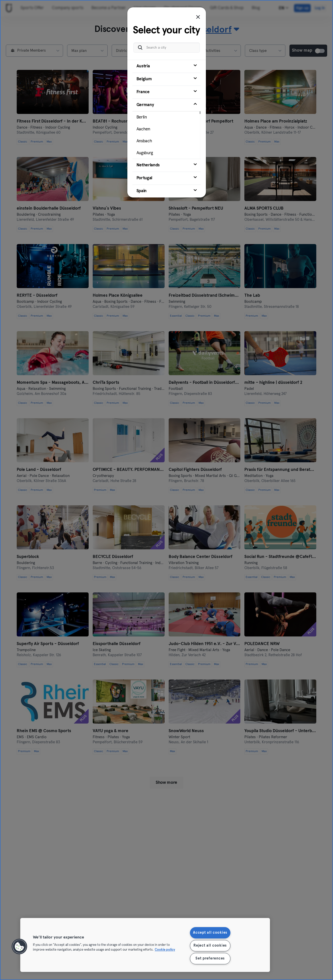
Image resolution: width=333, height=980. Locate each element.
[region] (145, 945)
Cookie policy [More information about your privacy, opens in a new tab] (165, 950)
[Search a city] (167, 45)
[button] (19, 947)
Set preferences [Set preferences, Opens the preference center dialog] (210, 958)
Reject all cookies (210, 946)
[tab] (167, 64)
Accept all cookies (210, 933)
